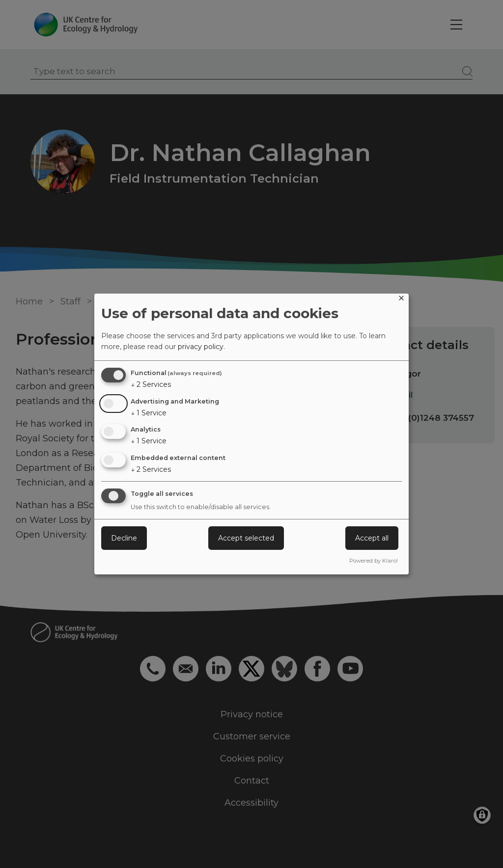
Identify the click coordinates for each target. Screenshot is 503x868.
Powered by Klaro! (374, 561)
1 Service (149, 413)
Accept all (372, 538)
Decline (124, 538)
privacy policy (201, 347)
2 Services (151, 384)
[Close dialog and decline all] (401, 300)
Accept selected (246, 538)
